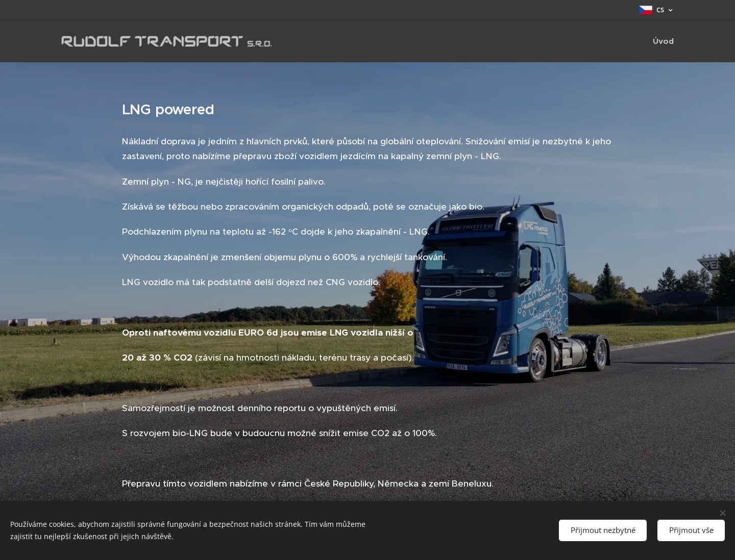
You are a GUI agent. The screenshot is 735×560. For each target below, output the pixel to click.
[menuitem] (662, 41)
